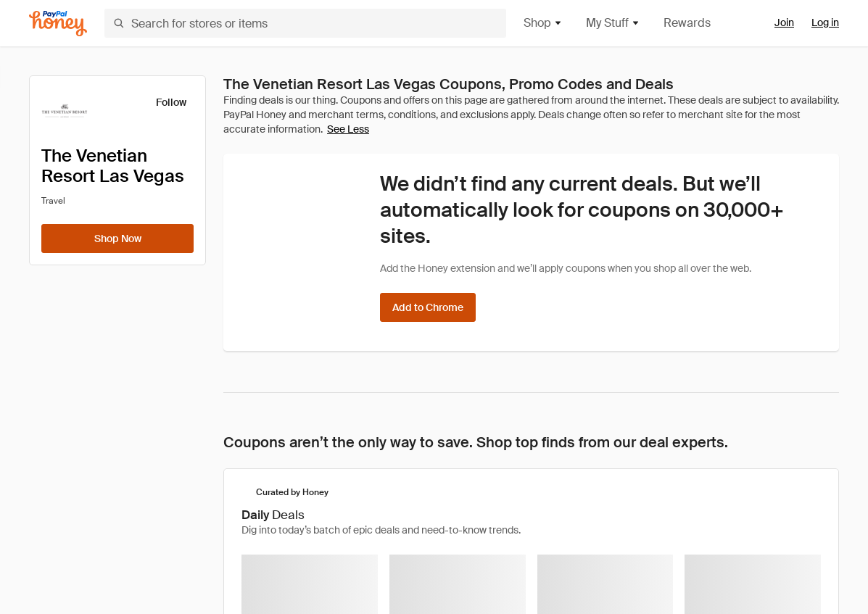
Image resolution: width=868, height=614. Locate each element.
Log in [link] (825, 22)
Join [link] (784, 22)
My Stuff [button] (613, 23)
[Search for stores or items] (305, 23)
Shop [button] (543, 23)
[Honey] (58, 24)
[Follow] (162, 102)
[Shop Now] (117, 238)
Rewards (687, 23)
